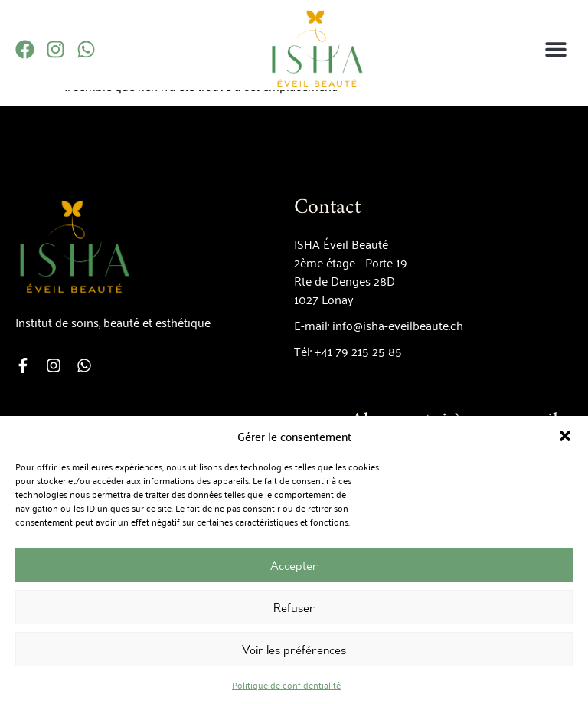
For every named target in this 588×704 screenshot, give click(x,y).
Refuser (294, 607)
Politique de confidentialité (286, 684)
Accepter (294, 565)
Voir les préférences (294, 650)
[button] (565, 436)
